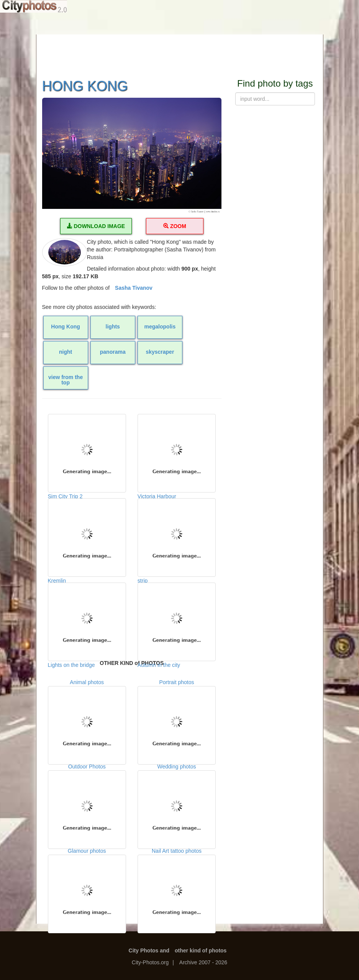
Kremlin (87, 537)
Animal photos (87, 717)
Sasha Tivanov (134, 288)
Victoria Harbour (177, 452)
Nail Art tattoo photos (177, 886)
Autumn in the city (177, 621)
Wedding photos (177, 801)
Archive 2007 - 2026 (203, 962)
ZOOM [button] (175, 226)
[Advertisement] (180, 52)
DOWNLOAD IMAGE (96, 226)
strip (177, 537)
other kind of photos (201, 950)
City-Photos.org (150, 962)
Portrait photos (177, 717)
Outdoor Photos (87, 801)
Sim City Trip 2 (87, 452)
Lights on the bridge (87, 621)
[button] (132, 156)
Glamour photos (87, 886)
